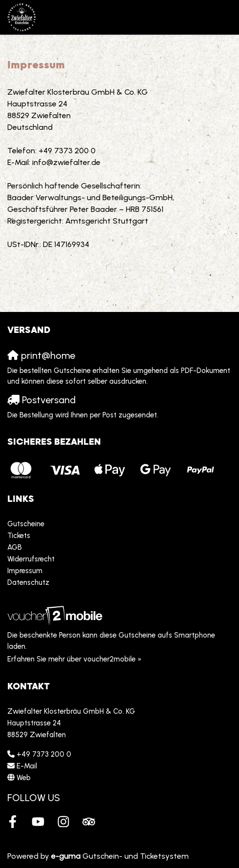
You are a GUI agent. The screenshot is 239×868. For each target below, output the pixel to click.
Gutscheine (26, 524)
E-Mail (27, 766)
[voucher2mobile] (56, 616)
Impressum (25, 571)
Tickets (19, 536)
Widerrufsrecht (31, 559)
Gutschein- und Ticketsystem (120, 856)
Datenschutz (28, 582)
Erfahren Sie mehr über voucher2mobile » (74, 659)
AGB (15, 547)
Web (24, 778)
